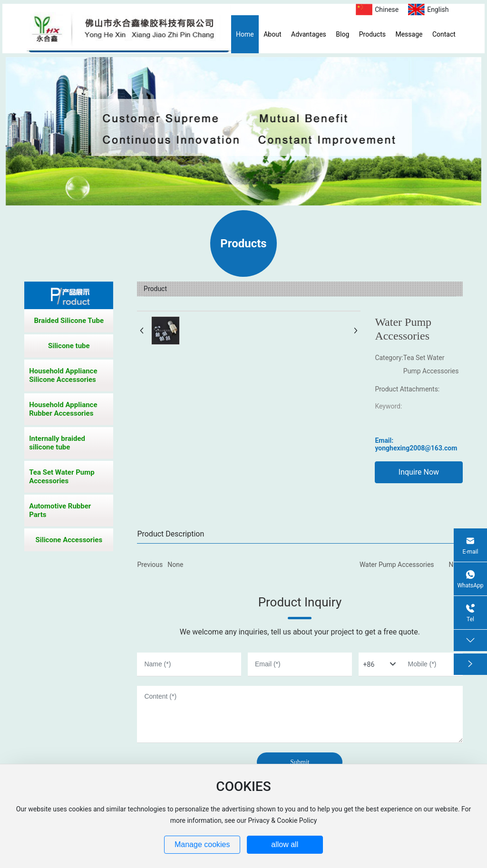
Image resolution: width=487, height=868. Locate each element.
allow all (285, 844)
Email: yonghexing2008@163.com (416, 444)
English (438, 10)
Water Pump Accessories (397, 565)
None (175, 565)
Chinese (387, 10)
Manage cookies (202, 844)
